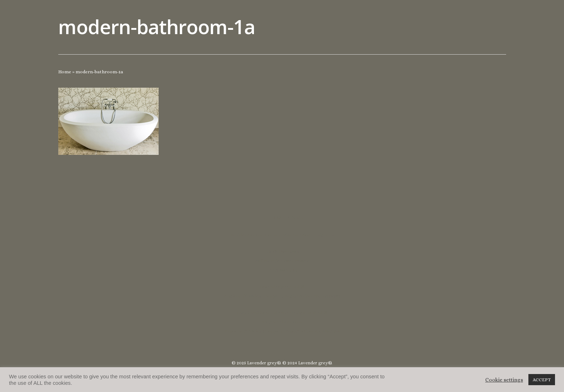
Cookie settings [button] (504, 380)
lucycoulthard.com (282, 322)
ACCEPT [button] (542, 380)
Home (65, 72)
